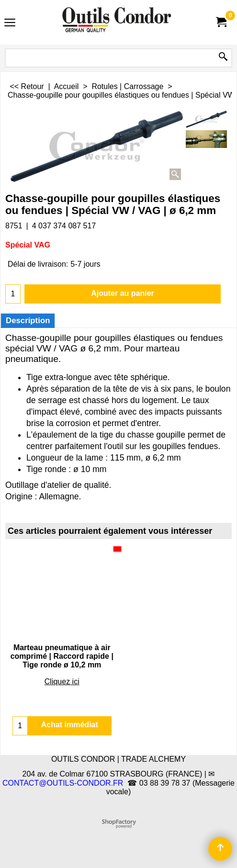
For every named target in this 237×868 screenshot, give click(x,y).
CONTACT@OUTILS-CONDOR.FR (63, 783)
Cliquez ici (62, 682)
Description (28, 321)
